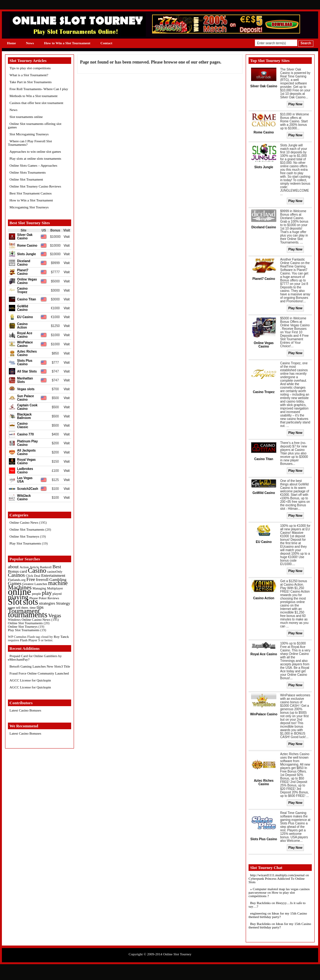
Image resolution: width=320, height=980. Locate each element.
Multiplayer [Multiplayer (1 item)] (55, 588)
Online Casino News (24, 522)
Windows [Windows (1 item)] (14, 620)
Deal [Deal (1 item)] (37, 576)
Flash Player (29, 640)
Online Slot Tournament (26, 179)
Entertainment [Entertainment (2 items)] (53, 575)
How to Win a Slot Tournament (67, 43)
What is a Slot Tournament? (29, 75)
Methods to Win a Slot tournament (34, 96)
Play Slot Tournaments (25, 543)
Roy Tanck (61, 637)
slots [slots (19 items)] (30, 602)
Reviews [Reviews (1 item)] (53, 598)
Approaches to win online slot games (35, 151)
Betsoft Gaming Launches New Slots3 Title (40, 666)
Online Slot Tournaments (27, 529)
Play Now (295, 104)
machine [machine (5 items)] (58, 583)
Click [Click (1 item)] (29, 576)
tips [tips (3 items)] (40, 607)
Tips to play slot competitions (30, 68)
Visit (67, 237)
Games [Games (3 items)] (15, 583)
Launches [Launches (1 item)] (41, 584)
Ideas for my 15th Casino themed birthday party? (278, 915)
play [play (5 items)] (47, 593)
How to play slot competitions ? (272, 894)
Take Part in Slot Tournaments (31, 82)
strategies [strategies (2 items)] (47, 603)
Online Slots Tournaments (28, 172)
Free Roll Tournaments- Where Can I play (39, 89)
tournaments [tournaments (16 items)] (28, 614)
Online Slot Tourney (177, 954)
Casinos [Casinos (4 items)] (16, 575)
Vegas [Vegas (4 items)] (55, 616)
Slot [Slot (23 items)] (15, 602)
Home (11, 43)
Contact (106, 43)
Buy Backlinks (260, 903)
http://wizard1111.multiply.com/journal (277, 875)
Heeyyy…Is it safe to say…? (277, 905)
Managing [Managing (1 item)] (39, 588)
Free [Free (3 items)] (31, 579)
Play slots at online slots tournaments (35, 158)
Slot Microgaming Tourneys (29, 134)
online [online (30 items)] (19, 592)
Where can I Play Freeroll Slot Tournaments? (30, 143)
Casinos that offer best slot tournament (36, 103)
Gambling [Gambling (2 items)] (58, 579)
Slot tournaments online (26, 117)
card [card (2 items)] (23, 571)
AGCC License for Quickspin (30, 680)
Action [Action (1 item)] (24, 567)
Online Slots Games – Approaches (33, 165)
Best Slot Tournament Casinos (31, 193)
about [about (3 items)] (13, 567)
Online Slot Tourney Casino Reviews (35, 186)
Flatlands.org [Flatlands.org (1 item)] (17, 580)
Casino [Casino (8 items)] (37, 570)
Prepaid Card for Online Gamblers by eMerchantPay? (35, 658)
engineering (258, 913)
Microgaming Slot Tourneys (29, 207)
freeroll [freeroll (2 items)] (42, 579)
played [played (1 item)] (57, 594)
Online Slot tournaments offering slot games (35, 125)
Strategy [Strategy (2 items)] (63, 603)
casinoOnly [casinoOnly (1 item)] (55, 572)
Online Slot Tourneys (24, 536)
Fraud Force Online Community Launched (39, 673)
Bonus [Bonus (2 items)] (13, 571)
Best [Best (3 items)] (57, 567)
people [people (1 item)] (36, 594)
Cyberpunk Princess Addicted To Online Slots (277, 880)
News (30, 43)
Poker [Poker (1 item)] (43, 598)
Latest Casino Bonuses (25, 710)
